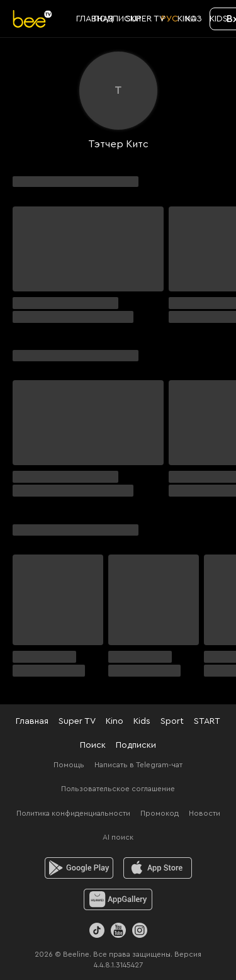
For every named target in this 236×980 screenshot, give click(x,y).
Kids (142, 721)
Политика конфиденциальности (73, 813)
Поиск (93, 745)
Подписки (136, 745)
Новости (205, 813)
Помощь (69, 765)
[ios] (158, 868)
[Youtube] (118, 930)
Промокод (160, 813)
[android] (79, 868)
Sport (172, 721)
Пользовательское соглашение (118, 789)
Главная (32, 721)
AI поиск (118, 837)
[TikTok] (97, 930)
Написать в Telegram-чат (138, 765)
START (207, 721)
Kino (115, 721)
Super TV (77, 721)
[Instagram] (140, 930)
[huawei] (118, 899)
